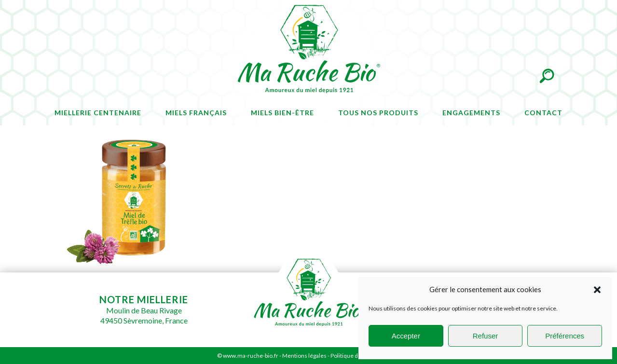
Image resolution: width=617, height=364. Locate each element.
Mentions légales (304, 356)
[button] (597, 290)
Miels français (196, 113)
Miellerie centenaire (98, 113)
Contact (543, 113)
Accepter (406, 336)
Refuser (486, 336)
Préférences (565, 336)
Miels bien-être (282, 113)
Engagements (471, 113)
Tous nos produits (378, 113)
